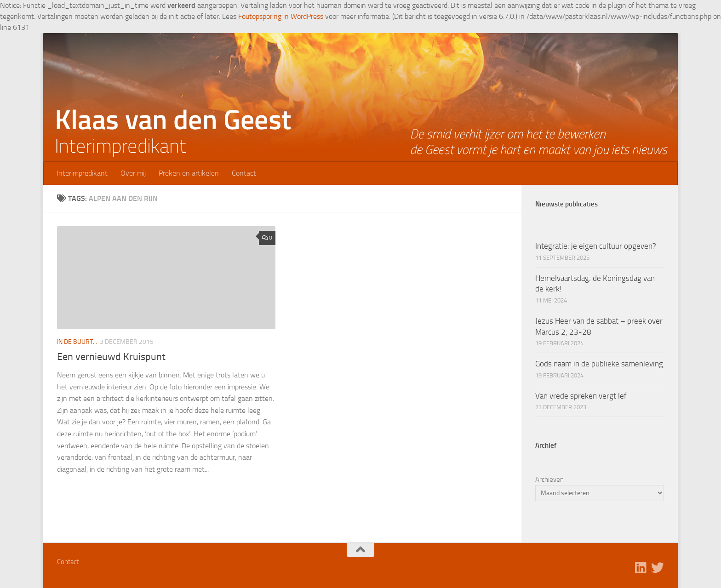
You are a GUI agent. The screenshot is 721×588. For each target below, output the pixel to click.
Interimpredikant (82, 173)
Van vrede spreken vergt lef (581, 396)
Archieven (549, 480)
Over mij (133, 173)
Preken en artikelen (189, 173)
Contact (244, 173)
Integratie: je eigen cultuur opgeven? (596, 246)
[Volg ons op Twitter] (658, 568)
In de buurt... (77, 342)
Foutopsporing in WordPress (281, 16)
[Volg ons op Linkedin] (641, 568)
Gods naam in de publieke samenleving (599, 364)
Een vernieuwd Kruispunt (111, 357)
